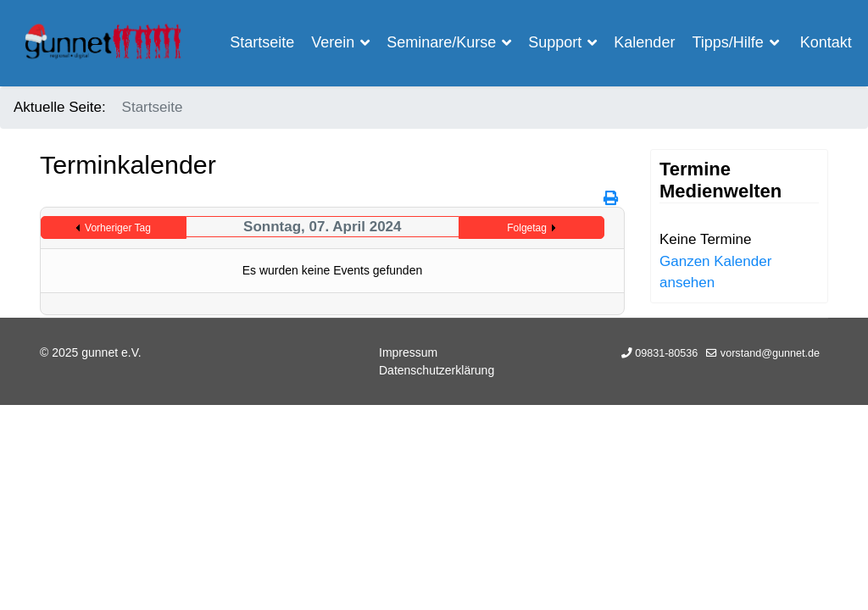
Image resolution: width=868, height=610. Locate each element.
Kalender (644, 42)
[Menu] (818, 137)
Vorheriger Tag (118, 228)
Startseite (262, 42)
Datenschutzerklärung (437, 370)
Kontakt (826, 42)
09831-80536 (666, 353)
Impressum (408, 352)
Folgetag (527, 228)
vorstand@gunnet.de (770, 353)
